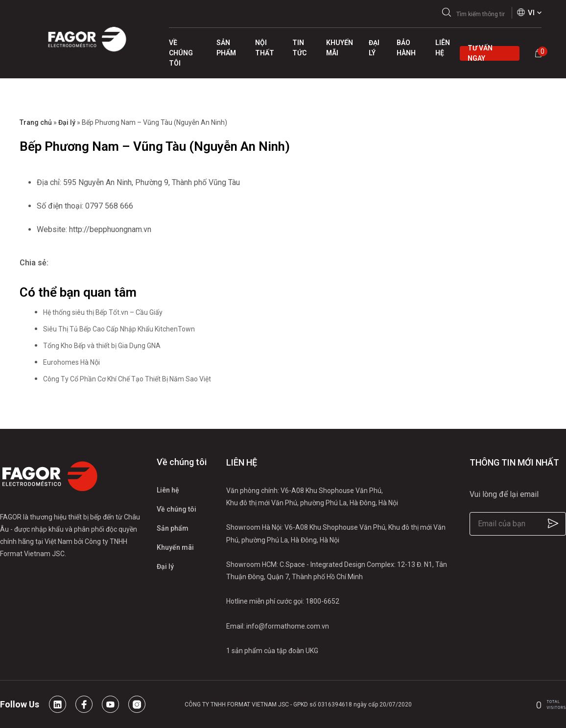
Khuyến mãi (175, 547)
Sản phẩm (173, 528)
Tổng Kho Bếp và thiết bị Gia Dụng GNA (102, 346)
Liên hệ (168, 490)
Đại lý (67, 122)
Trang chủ (36, 122)
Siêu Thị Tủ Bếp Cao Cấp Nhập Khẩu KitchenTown (119, 329)
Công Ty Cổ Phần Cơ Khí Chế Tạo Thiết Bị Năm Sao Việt (127, 379)
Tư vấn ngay (480, 53)
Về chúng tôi (177, 509)
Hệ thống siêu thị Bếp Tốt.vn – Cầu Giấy (103, 312)
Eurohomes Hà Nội (71, 362)
